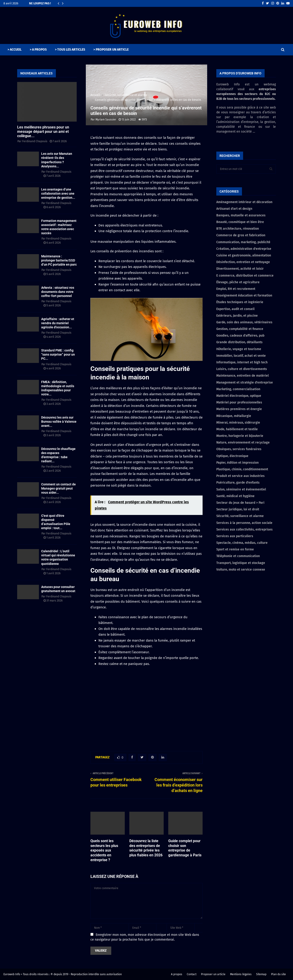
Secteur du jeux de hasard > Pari (240, 503)
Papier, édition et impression (237, 463)
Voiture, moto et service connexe (241, 570)
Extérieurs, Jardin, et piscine (237, 316)
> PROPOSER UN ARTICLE (111, 50)
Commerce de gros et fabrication (241, 235)
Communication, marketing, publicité (243, 242)
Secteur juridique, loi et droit (238, 509)
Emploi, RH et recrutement (236, 289)
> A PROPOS (38, 50)
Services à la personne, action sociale (244, 523)
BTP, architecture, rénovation (238, 229)
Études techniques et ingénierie (240, 302)
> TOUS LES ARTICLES (70, 50)
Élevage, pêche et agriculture (238, 282)
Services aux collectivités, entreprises (244, 529)
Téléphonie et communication (238, 556)
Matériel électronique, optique (239, 396)
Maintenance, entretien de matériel (243, 376)
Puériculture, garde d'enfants (238, 483)
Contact (192, 974)
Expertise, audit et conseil (235, 309)
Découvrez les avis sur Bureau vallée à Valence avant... (59, 422)
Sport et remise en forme (235, 549)
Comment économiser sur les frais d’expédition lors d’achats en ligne (179, 785)
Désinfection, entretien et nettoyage (243, 262)
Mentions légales (241, 974)
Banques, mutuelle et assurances (241, 215)
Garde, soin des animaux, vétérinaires (244, 322)
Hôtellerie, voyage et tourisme (239, 349)
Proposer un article (213, 974)
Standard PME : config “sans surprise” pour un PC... (58, 354)
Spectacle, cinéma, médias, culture (242, 543)
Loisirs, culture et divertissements (242, 369)
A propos (177, 974)
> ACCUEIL (15, 50)
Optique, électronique (232, 456)
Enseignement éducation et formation (244, 295)
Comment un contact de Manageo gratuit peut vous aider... (58, 488)
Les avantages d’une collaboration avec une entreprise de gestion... (58, 193)
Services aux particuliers (235, 536)
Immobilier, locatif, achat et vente (241, 356)
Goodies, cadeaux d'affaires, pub (240, 336)
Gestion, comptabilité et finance (240, 329)
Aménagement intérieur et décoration (244, 202)
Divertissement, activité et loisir (240, 269)
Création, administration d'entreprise (244, 249)
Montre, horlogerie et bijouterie (240, 436)
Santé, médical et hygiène (235, 496)
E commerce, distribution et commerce (245, 276)
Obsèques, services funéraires (239, 449)
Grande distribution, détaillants (239, 342)
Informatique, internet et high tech (242, 362)
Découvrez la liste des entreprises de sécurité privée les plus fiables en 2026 (146, 848)
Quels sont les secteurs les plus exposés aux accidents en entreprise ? (104, 850)
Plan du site (278, 974)
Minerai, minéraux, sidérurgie (238, 423)
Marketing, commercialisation (238, 389)
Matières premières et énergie (239, 409)
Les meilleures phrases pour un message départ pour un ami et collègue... (43, 132)
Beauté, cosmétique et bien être (240, 222)
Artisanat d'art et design (234, 209)
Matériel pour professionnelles (239, 402)
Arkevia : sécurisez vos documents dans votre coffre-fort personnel (58, 292)
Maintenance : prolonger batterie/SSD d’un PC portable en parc (59, 260)
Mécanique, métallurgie (234, 416)
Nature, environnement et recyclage (243, 442)
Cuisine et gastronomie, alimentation (244, 255)
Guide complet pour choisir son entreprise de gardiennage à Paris (185, 848)
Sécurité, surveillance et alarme (240, 516)
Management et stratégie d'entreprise (245, 382)
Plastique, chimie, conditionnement (242, 469)
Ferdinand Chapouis (35, 141)
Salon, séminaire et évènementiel (241, 489)
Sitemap (261, 974)
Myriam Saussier (106, 120)
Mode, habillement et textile (237, 429)
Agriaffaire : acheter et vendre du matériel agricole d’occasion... (58, 323)
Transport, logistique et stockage (241, 563)
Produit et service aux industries (240, 476)
